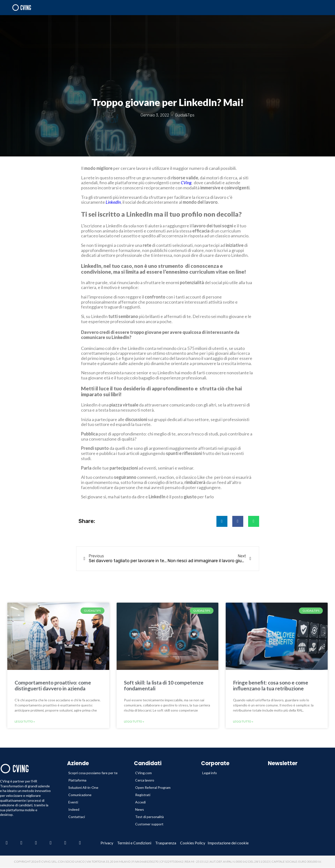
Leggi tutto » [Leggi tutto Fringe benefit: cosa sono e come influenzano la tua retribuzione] (243, 722)
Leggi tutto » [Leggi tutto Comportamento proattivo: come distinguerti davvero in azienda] (25, 722)
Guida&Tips (185, 115)
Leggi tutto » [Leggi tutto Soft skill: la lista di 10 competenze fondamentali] (134, 722)
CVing (186, 183)
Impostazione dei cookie (228, 843)
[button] (222, 521)
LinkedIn (113, 202)
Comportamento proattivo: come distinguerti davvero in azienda (53, 685)
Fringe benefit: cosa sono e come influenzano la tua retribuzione (271, 685)
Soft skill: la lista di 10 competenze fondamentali (164, 685)
